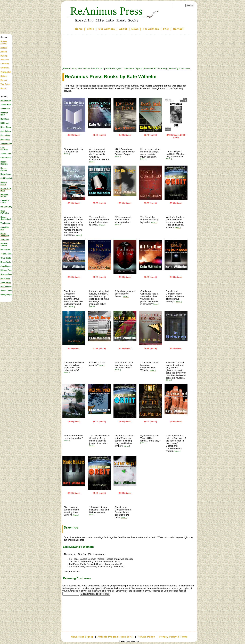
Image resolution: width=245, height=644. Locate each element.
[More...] (67, 154)
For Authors (151, 29)
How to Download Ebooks (91, 68)
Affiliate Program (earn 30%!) (116, 637)
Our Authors (107, 29)
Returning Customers (179, 68)
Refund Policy (146, 637)
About (123, 29)
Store (91, 29)
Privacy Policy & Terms (173, 637)
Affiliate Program (114, 68)
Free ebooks (69, 68)
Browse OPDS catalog (155, 68)
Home (79, 29)
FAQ (166, 29)
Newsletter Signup (133, 68)
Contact (178, 29)
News (135, 29)
